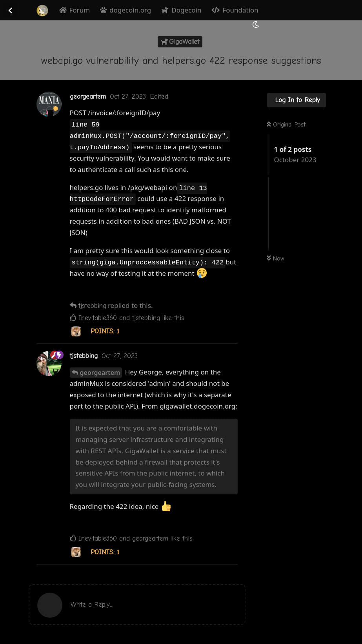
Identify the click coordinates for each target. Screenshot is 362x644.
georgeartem (100, 373)
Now (276, 259)
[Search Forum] (237, 24)
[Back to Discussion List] (10, 10)
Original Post (286, 125)
